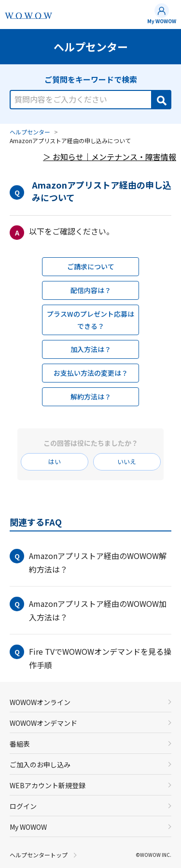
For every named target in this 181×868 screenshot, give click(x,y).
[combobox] (90, 94)
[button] (90, 562)
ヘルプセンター (30, 132)
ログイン (23, 806)
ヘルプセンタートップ (39, 855)
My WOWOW (162, 21)
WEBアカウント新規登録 (48, 785)
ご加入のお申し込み (40, 765)
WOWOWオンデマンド (43, 723)
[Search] (161, 100)
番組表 (20, 744)
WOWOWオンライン (40, 702)
